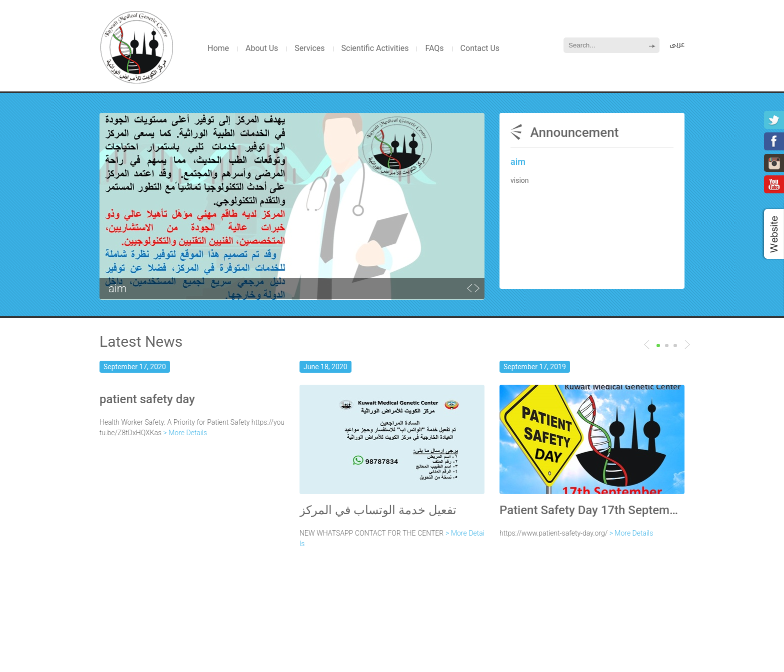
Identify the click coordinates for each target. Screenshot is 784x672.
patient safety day (147, 399)
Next (647, 344)
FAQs (434, 48)
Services (309, 48)
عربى (677, 44)
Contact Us (480, 48)
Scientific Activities (375, 48)
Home (218, 48)
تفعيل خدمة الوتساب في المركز (378, 510)
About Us (262, 48)
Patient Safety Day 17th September (592, 510)
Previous (687, 344)
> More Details (185, 433)
